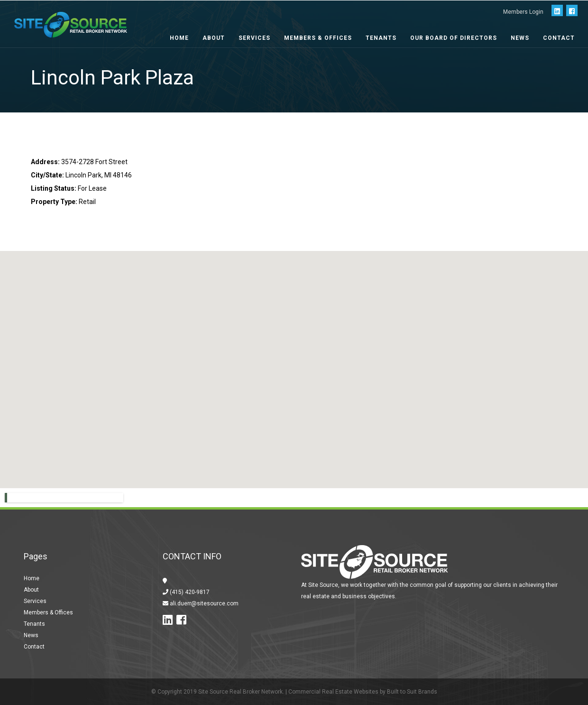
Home (179, 38)
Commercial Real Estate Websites (333, 692)
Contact (559, 38)
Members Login (523, 12)
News (520, 38)
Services (254, 38)
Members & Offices (318, 38)
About (214, 38)
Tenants (381, 38)
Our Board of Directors (454, 38)
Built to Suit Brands (412, 692)
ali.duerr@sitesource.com (203, 603)
